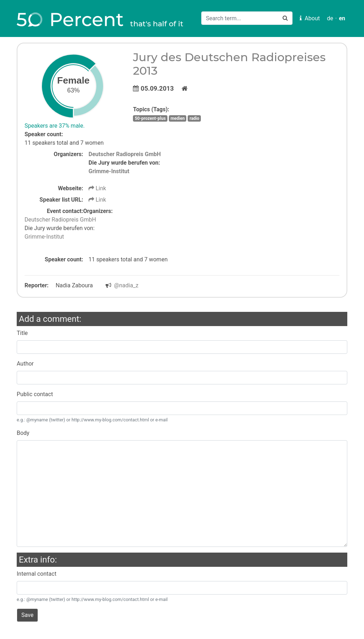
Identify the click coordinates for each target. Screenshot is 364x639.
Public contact (35, 394)
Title (22, 333)
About (310, 18)
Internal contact (37, 574)
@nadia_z (126, 285)
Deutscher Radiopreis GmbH (125, 154)
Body (23, 433)
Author (25, 364)
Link (97, 188)
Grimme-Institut (109, 171)
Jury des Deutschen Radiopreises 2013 (229, 64)
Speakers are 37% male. (55, 126)
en (342, 18)
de (330, 18)
